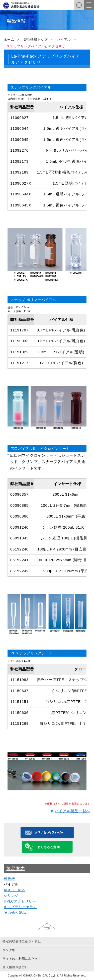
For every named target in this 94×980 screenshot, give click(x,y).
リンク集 (9, 950)
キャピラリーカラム (20, 907)
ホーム (9, 40)
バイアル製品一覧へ (72, 811)
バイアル (64, 40)
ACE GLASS (15, 890)
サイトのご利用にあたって (22, 959)
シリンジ (11, 896)
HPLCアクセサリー (20, 901)
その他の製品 (15, 913)
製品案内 (16, 869)
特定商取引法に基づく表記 (22, 941)
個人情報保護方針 (15, 967)
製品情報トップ (36, 40)
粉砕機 (9, 879)
